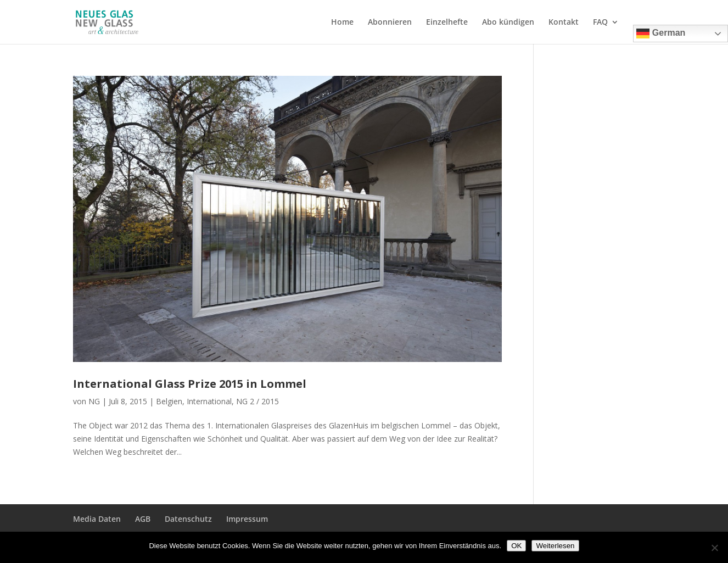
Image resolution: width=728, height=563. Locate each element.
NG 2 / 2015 (257, 401)
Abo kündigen (508, 23)
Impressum (247, 519)
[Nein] (714, 548)
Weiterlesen (555, 546)
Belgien (169, 401)
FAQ (600, 23)
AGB (143, 519)
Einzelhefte (447, 23)
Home (342, 23)
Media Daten (97, 519)
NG (94, 401)
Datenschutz (188, 519)
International (209, 401)
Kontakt (564, 23)
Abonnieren (390, 23)
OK (516, 546)
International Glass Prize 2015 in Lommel (190, 384)
